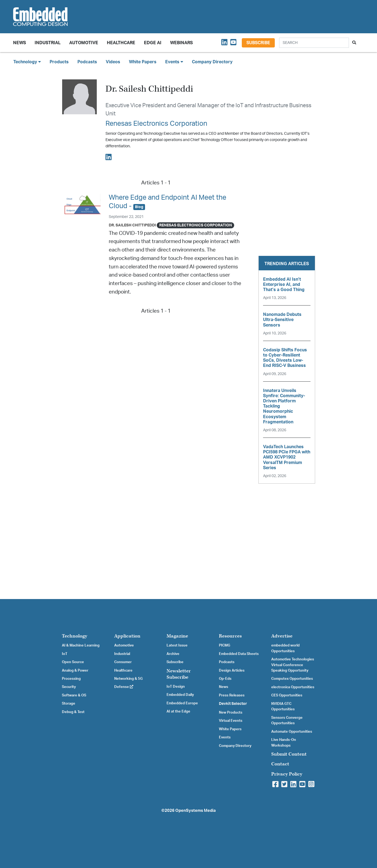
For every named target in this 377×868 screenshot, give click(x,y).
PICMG (224, 645)
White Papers (143, 62)
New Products (231, 713)
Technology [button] (27, 62)
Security (69, 687)
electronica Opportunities (293, 687)
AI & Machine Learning (81, 645)
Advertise (282, 636)
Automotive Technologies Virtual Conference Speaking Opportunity (293, 665)
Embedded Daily (180, 695)
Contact (280, 764)
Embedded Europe (182, 703)
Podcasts (87, 62)
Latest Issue (177, 645)
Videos (113, 62)
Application (127, 636)
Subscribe (258, 43)
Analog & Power (75, 671)
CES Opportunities (287, 695)
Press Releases (232, 695)
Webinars (181, 43)
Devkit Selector (233, 704)
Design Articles (232, 671)
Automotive (84, 43)
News (224, 687)
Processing (71, 679)
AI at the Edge (178, 711)
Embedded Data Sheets (239, 654)
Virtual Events (231, 721)
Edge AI (153, 43)
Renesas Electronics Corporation (156, 124)
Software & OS (74, 695)
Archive (173, 654)
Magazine (177, 636)
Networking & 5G (128, 679)
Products (59, 62)
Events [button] (174, 62)
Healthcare (121, 43)
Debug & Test (73, 712)
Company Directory (212, 62)
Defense (124, 687)
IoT (65, 654)
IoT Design (176, 687)
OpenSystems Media (195, 811)
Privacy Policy (287, 774)
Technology (75, 636)
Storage (69, 704)
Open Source (73, 662)
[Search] (314, 43)
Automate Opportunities (292, 732)
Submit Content (289, 754)
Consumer (123, 662)
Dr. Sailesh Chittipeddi (132, 225)
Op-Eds (225, 679)
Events (225, 737)
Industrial (48, 43)
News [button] (19, 43)
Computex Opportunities (292, 679)
